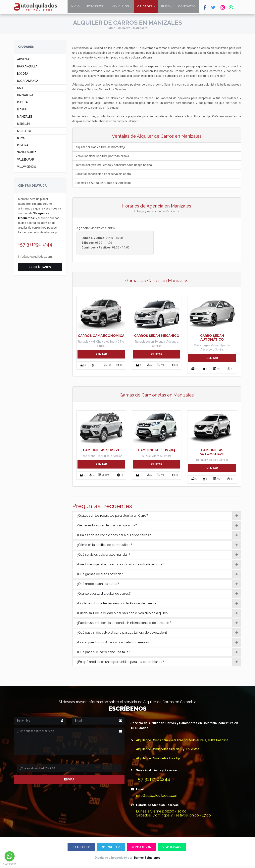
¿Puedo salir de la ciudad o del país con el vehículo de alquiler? (159, 615)
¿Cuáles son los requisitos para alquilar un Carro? (159, 517)
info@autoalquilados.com (35, 259)
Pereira (23, 147)
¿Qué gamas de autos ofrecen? (159, 576)
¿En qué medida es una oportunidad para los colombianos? (159, 664)
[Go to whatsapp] (10, 856)
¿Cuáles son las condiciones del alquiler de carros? (159, 537)
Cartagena (25, 97)
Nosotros (94, 8)
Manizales (25, 119)
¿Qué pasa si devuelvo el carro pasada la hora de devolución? (159, 634)
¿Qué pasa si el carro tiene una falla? (159, 654)
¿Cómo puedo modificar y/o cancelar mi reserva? (159, 644)
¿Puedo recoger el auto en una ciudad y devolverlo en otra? (159, 566)
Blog (165, 8)
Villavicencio (27, 169)
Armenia (23, 61)
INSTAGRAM (141, 849)
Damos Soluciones (147, 860)
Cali (20, 90)
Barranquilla (27, 69)
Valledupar (26, 162)
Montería (24, 133)
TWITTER (111, 849)
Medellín (23, 126)
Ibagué (22, 112)
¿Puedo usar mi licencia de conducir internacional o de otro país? (159, 625)
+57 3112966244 (35, 246)
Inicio (75, 8)
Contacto (187, 8)
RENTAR (101, 356)
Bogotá (23, 76)
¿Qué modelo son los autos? (159, 586)
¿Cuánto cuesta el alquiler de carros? (159, 595)
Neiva (21, 140)
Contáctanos (40, 269)
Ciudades (145, 8)
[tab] (157, 518)
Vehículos (120, 8)
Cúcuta (23, 104)
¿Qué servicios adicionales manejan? (159, 556)
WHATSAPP (172, 849)
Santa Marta (27, 154)
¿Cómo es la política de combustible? (159, 547)
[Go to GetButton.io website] (10, 864)
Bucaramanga (28, 83)
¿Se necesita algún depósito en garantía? (159, 527)
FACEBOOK (81, 849)
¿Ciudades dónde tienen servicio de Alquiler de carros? (159, 605)
